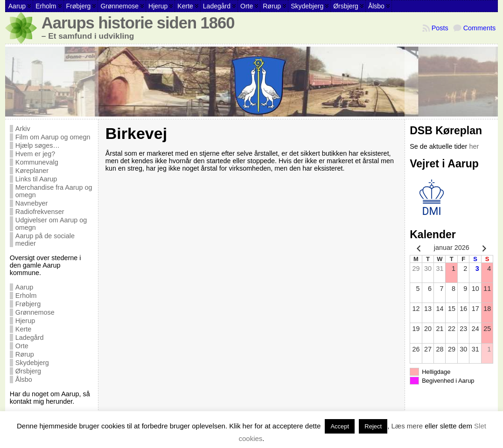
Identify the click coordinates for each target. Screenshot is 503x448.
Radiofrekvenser (40, 212)
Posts (440, 28)
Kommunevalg (37, 162)
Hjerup (25, 321)
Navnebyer (32, 203)
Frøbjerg (28, 304)
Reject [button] (373, 426)
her (474, 146)
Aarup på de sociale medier (45, 240)
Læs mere (407, 426)
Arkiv (23, 129)
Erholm (26, 296)
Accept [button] (340, 426)
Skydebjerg (32, 363)
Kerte (23, 329)
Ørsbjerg (28, 371)
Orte (22, 346)
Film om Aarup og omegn (53, 137)
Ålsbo (24, 379)
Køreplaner (32, 171)
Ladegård (30, 338)
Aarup (24, 287)
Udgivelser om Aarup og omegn (51, 224)
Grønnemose (35, 312)
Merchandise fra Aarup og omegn (54, 191)
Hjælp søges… (38, 145)
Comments (480, 28)
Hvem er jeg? (35, 154)
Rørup (25, 354)
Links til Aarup (36, 179)
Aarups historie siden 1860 (138, 23)
